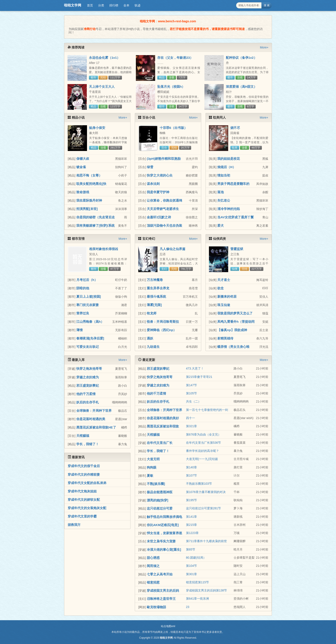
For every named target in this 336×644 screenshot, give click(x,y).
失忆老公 (224, 200)
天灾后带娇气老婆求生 (163, 209)
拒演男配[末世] (87, 209)
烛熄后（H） (226, 167)
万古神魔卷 (155, 280)
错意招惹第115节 (197, 582)
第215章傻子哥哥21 (199, 377)
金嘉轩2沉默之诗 (159, 217)
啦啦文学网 (73, 5)
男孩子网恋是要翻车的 (233, 184)
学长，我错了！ (88, 444)
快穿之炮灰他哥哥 (89, 369)
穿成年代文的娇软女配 (84, 500)
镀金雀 (81, 167)
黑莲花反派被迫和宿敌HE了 (96, 427)
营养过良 (83, 313)
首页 (90, 5)
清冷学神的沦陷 (229, 209)
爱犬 (220, 225)
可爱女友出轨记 (88, 347)
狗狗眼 (152, 467)
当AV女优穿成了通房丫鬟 (235, 217)
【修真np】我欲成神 (232, 330)
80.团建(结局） (196, 558)
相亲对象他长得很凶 (104, 249)
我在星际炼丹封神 (89, 200)
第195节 (191, 500)
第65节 (191, 549)
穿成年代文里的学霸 (82, 516)
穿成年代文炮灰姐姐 (82, 491)
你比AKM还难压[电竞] (163, 525)
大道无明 (153, 459)
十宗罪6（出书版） (173, 128)
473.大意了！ (195, 368)
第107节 (191, 475)
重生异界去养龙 (158, 288)
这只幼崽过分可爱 (160, 508)
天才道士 (224, 280)
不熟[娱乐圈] (156, 484)
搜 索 (267, 5)
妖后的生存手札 (88, 402)
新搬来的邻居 (227, 296)
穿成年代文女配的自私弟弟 (87, 483)
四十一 (190, 418)
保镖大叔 (83, 159)
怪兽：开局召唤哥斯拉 (163, 322)
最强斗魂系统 (156, 296)
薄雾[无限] (154, 305)
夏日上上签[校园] (89, 296)
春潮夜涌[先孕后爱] (90, 338)
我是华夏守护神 (158, 192)
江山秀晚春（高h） (90, 322)
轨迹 (138, 5)
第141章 (191, 517)
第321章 (191, 426)
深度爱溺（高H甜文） (241, 87)
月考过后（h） (87, 280)
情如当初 (224, 175)
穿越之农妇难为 (88, 377)
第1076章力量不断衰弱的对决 (206, 492)
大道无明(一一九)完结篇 (202, 459)
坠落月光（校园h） (171, 87)
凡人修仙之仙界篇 (172, 249)
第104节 (191, 566)
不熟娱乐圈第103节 (199, 484)
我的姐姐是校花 (229, 159)
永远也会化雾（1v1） (104, 58)
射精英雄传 (225, 338)
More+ (264, 47)
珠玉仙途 (224, 305)
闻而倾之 (153, 566)
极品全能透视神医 (160, 492)
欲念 (220, 288)
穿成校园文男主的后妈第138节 (206, 590)
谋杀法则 (153, 184)
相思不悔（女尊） (89, 175)
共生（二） (193, 401)
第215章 (191, 525)
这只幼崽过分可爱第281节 (203, 508)
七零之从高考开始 (160, 574)
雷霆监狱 (237, 249)
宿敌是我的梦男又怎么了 (235, 313)
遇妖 (150, 338)
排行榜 (114, 5)
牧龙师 (152, 313)
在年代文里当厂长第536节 (203, 443)
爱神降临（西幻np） (162, 330)
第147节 (191, 385)
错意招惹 (153, 582)
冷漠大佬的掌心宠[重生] (164, 550)
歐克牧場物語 (156, 607)
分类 (101, 5)
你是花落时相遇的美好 (163, 418)
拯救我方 (74, 525)
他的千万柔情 (86, 394)
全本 (126, 5)
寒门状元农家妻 (88, 305)
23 (188, 607)
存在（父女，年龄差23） (175, 58)
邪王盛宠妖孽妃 (88, 385)
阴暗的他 (83, 288)
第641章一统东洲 (197, 599)
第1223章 (192, 533)
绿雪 (150, 167)
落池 (220, 192)
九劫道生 (153, 347)
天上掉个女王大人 (102, 87)
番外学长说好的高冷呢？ (202, 451)
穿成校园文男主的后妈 (163, 590)
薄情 (79, 330)
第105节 (191, 393)
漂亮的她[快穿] (157, 500)
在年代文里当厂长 (160, 443)
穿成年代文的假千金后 (84, 466)
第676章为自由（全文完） (203, 434)
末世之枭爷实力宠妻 (161, 541)
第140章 (191, 467)
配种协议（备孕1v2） (241, 58)
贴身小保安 (97, 128)
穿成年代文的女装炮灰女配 (87, 508)
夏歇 (150, 476)
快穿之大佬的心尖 (160, 175)
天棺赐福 (83, 436)
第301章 (191, 574)
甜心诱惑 (153, 558)
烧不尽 (235, 128)
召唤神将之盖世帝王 (161, 599)
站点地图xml (168, 626)
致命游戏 (83, 192)
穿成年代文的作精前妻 (84, 474)
